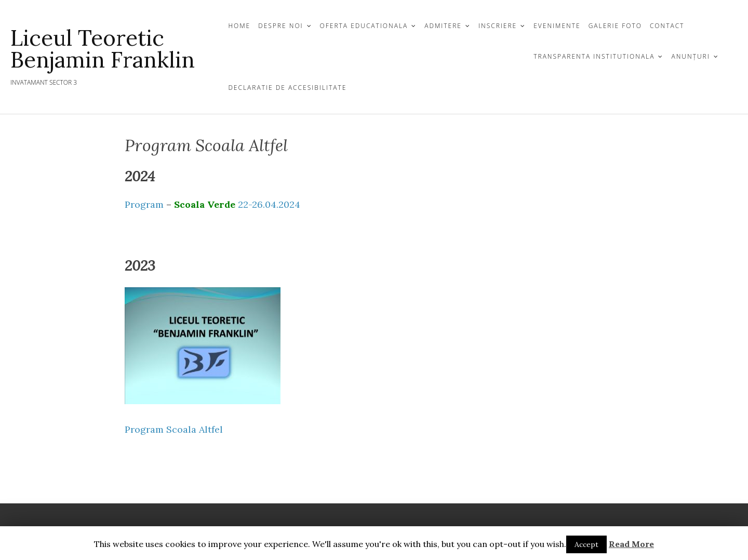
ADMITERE (443, 26)
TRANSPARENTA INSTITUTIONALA (594, 56)
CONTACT (667, 26)
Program (149, 204)
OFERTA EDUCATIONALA (364, 26)
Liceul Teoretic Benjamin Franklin (103, 49)
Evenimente (557, 26)
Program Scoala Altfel (174, 429)
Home (239, 26)
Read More (631, 544)
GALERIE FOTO (615, 26)
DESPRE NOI (280, 26)
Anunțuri (690, 56)
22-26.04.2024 (268, 204)
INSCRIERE (498, 26)
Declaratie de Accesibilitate (287, 88)
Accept (586, 544)
